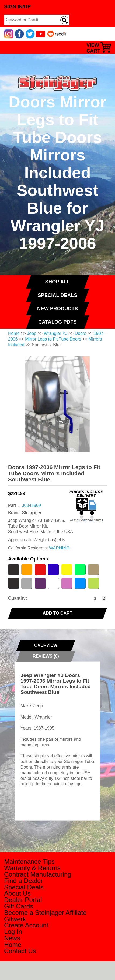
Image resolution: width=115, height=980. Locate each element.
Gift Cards (19, 906)
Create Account (26, 925)
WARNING (59, 548)
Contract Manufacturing (38, 874)
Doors (81, 333)
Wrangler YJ (56, 333)
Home (14, 333)
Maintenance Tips (29, 861)
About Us (17, 893)
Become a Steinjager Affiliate (45, 913)
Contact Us (20, 951)
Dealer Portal (23, 900)
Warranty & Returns (32, 868)
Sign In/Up (17, 7)
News (12, 938)
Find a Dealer (23, 881)
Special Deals (24, 887)
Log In (13, 932)
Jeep (32, 333)
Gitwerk (15, 919)
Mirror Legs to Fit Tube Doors (53, 339)
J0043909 (32, 505)
